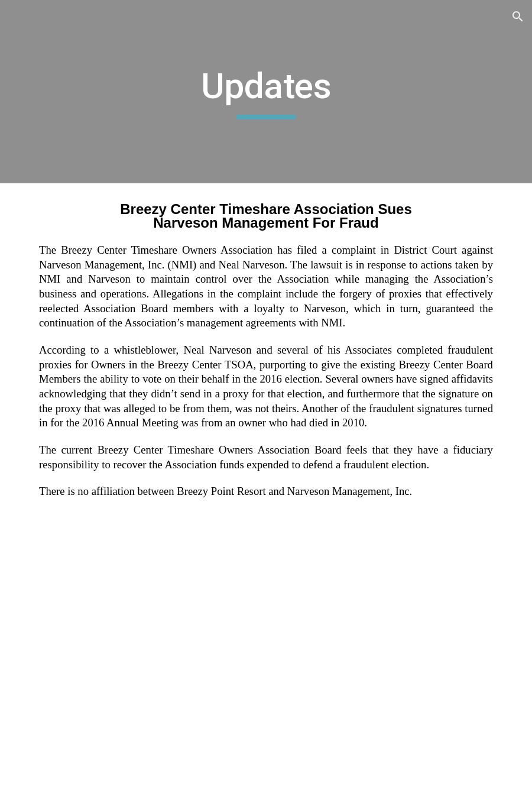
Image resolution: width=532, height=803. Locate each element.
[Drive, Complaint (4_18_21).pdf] (266, 705)
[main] (266, 92)
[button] (518, 17)
